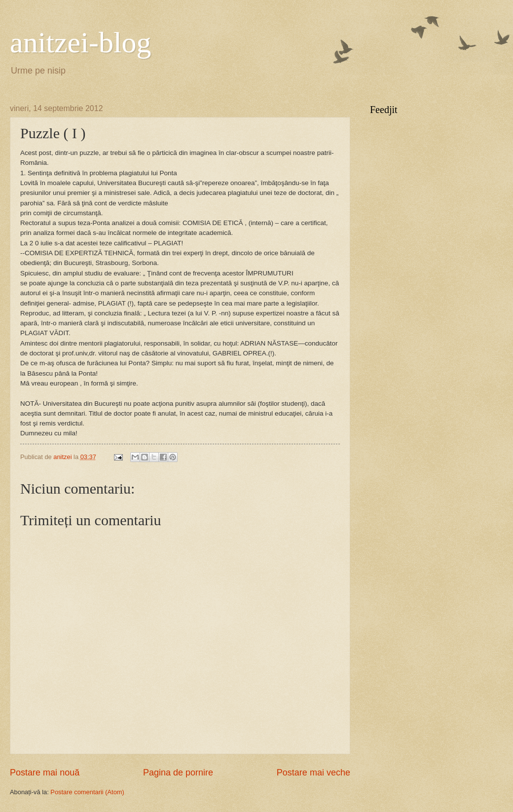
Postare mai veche (313, 773)
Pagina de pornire (178, 773)
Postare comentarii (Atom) (87, 792)
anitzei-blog (81, 42)
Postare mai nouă (45, 773)
